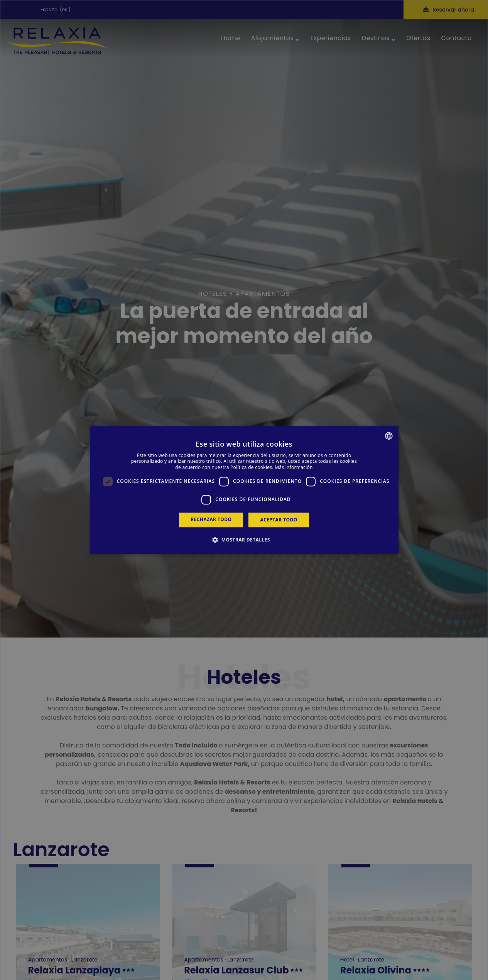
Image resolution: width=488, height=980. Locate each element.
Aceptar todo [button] (279, 520)
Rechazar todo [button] (211, 519)
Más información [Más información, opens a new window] (294, 467)
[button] (244, 540)
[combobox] (389, 436)
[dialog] (244, 490)
